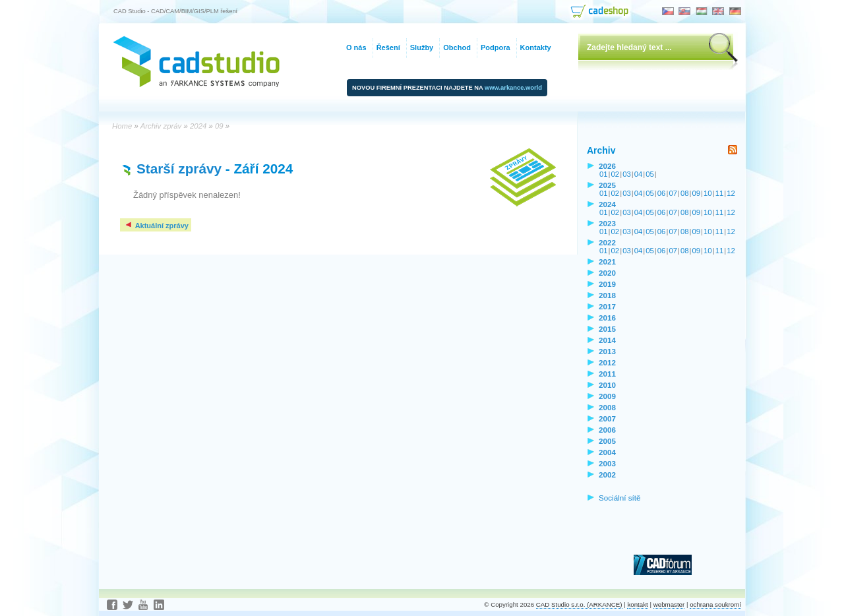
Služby (422, 47)
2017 (607, 306)
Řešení (388, 47)
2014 (607, 340)
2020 (607, 273)
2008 (607, 407)
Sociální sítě (620, 498)
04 (639, 174)
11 (720, 193)
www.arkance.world (513, 88)
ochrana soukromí (715, 604)
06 (662, 193)
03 (627, 174)
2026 (607, 166)
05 (650, 174)
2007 (607, 418)
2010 (607, 385)
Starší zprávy (179, 169)
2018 (607, 295)
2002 (607, 475)
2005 (607, 441)
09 (697, 193)
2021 (607, 262)
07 (673, 193)
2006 (607, 430)
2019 (607, 284)
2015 (607, 329)
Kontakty (536, 47)
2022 (607, 242)
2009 (607, 396)
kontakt (637, 604)
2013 (607, 351)
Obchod (457, 47)
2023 (607, 223)
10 (708, 193)
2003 (607, 463)
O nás (356, 47)
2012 (607, 362)
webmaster (669, 604)
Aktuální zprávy (156, 226)
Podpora (496, 47)
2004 (607, 452)
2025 (607, 185)
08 (685, 193)
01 (604, 174)
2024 (607, 204)
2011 (607, 374)
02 (616, 174)
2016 (607, 318)
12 (731, 193)
